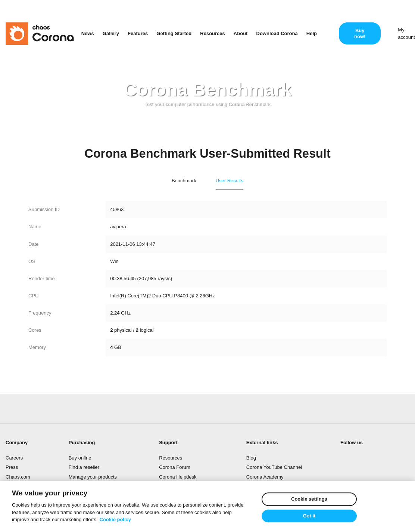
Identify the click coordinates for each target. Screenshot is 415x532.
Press (12, 467)
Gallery (111, 33)
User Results (230, 181)
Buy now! (360, 33)
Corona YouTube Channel (274, 467)
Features (138, 33)
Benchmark (184, 181)
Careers (14, 458)
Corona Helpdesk (178, 477)
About (241, 33)
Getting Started (174, 33)
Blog (251, 458)
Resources (212, 33)
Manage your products (93, 477)
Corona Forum (175, 467)
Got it (309, 516)
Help (312, 33)
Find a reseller (84, 467)
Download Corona (277, 33)
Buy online (80, 458)
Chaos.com (18, 477)
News (88, 33)
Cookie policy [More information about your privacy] (116, 519)
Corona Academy (265, 477)
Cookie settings (309, 499)
